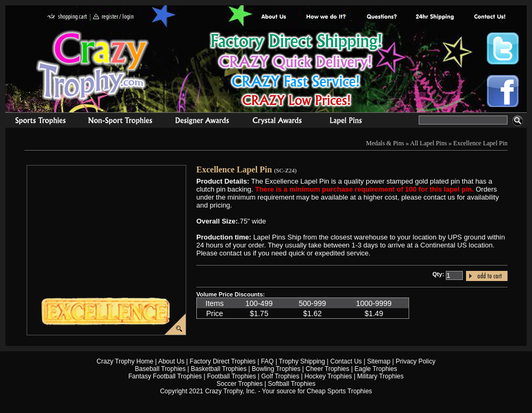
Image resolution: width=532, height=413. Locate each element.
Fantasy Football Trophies (165, 376)
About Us (274, 17)
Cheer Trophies (328, 369)
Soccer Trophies (240, 384)
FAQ (267, 361)
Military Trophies (380, 376)
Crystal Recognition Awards (277, 122)
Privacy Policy (416, 361)
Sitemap (379, 361)
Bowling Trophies (276, 369)
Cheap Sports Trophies (340, 391)
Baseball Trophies (160, 369)
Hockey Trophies (328, 376)
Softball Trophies (292, 384)
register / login (113, 17)
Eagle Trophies (376, 369)
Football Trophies (231, 376)
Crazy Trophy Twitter (503, 48)
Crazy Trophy (93, 65)
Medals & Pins (348, 122)
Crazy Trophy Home (125, 361)
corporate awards (202, 122)
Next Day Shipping (435, 17)
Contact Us (346, 361)
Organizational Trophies (120, 122)
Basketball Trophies (219, 369)
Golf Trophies (280, 376)
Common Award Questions (381, 17)
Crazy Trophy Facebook (503, 91)
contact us (489, 17)
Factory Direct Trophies (326, 17)
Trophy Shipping (302, 361)
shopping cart (67, 17)
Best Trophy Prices (296, 71)
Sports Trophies (36, 122)
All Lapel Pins (429, 143)
